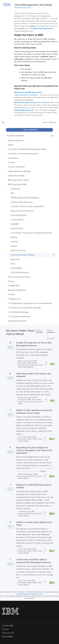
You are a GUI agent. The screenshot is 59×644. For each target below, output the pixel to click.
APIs (34, 400)
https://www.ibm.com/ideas (26, 95)
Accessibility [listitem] (8, 636)
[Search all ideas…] (18, 122)
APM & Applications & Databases (27, 364)
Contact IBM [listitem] (8, 626)
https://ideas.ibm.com (45, 102)
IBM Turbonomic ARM (27, 362)
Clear (53, 136)
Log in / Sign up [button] (50, 122)
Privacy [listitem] (5, 629)
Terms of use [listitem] (8, 633)
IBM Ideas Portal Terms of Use (31, 594)
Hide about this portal (22, 8)
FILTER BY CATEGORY (14, 136)
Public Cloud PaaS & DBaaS (30, 366)
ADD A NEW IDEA (29, 130)
